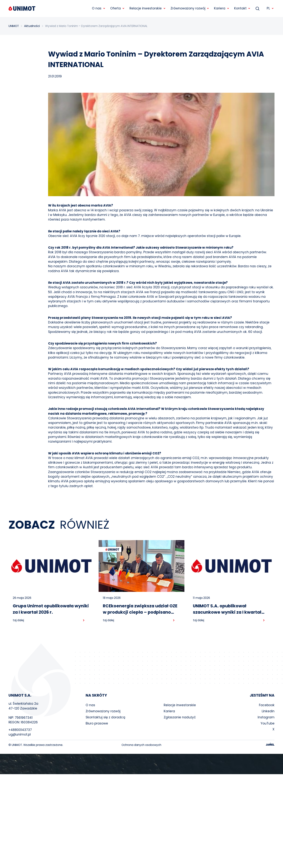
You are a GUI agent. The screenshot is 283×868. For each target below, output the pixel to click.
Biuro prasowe (97, 723)
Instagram (266, 717)
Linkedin (268, 711)
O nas (90, 705)
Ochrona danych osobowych (141, 745)
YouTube (268, 723)
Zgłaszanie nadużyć (180, 717)
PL (270, 8)
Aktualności (32, 26)
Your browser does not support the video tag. (141, 764)
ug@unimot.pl (20, 734)
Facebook (267, 705)
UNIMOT (14, 26)
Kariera (169, 711)
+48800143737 (20, 730)
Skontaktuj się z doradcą (105, 717)
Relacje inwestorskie (180, 705)
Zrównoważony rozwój (103, 711)
